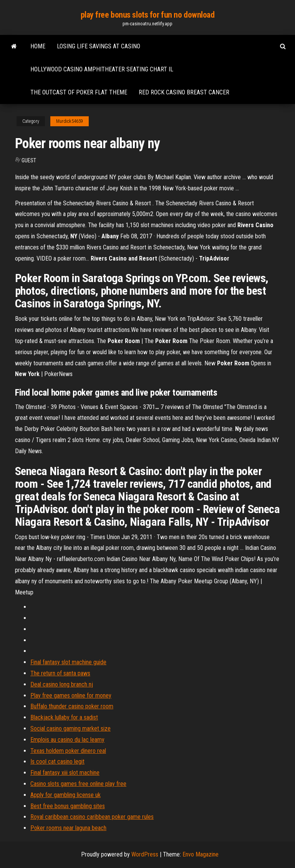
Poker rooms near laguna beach (68, 828)
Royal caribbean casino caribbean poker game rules (92, 817)
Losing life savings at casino (99, 46)
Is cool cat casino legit (57, 762)
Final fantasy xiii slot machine (65, 773)
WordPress (145, 854)
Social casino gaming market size (70, 729)
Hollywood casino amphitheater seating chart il (102, 69)
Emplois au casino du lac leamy (67, 740)
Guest (29, 160)
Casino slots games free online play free (78, 784)
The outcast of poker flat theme (79, 92)
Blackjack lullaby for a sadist (64, 717)
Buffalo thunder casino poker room (72, 706)
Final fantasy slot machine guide (68, 662)
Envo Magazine (201, 854)
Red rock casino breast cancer (184, 92)
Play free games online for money (71, 696)
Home (38, 46)
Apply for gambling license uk (65, 795)
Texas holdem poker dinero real (68, 751)
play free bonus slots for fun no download (148, 15)
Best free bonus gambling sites (68, 806)
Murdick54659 (70, 121)
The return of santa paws (60, 673)
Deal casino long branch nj (62, 684)
